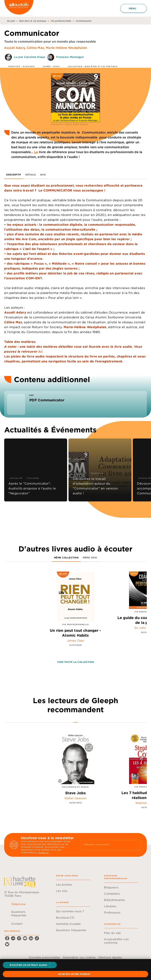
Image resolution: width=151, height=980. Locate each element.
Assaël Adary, (15, 48)
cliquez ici (43, 852)
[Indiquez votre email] (107, 845)
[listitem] (7, 938)
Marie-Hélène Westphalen (66, 48)
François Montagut (70, 57)
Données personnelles (44, 957)
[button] (30, 965)
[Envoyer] (137, 845)
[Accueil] (19, 8)
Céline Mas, (36, 48)
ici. (41, 351)
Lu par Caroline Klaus (30, 57)
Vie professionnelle (61, 21)
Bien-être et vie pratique (33, 21)
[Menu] (134, 8)
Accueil (11, 21)
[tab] (14, 175)
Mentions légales (110, 957)
